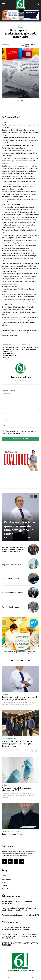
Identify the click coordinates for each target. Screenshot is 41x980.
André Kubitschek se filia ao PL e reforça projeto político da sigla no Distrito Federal (14, 549)
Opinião (5, 694)
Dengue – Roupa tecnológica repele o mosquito (20, 944)
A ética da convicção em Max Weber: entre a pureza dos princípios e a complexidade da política (11, 352)
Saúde (21, 27)
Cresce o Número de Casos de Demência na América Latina (16, 928)
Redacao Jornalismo (8, 45)
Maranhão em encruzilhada (13, 593)
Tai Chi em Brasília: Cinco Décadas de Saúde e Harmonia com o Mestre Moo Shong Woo (20, 936)
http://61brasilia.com (21, 381)
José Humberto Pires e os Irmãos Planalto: (30, 348)
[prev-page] (31, 496)
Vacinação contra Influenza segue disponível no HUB (13, 564)
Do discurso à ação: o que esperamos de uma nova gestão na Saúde (20, 528)
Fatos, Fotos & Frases (11, 831)
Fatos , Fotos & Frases (10, 578)
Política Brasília (9, 739)
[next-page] (35, 496)
